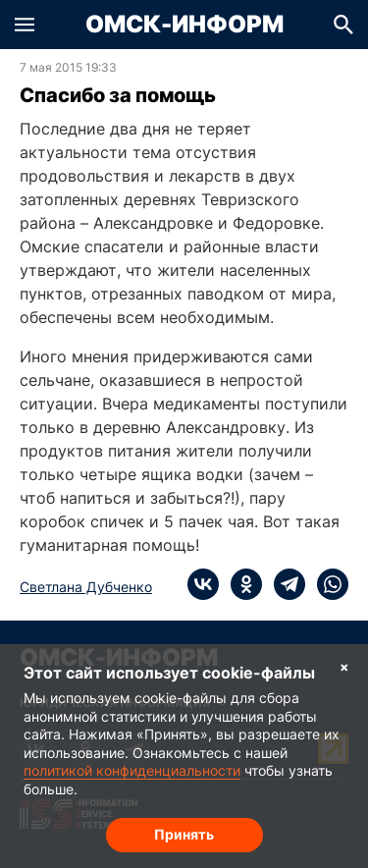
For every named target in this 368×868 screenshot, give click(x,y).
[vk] (203, 584)
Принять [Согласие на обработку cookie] (184, 834)
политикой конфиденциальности (132, 770)
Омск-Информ (184, 25)
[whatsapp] (327, 584)
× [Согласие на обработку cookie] (344, 666)
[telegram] (284, 584)
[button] (25, 25)
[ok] (240, 584)
